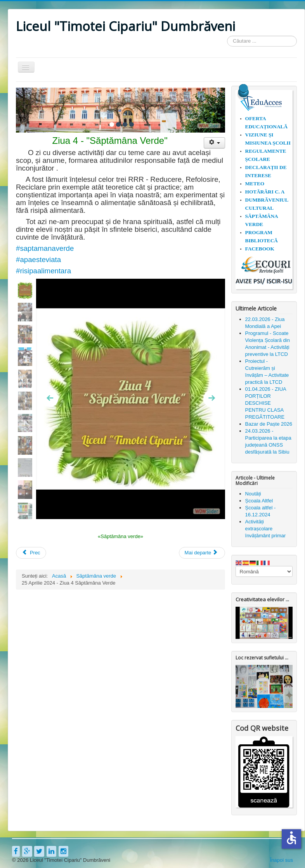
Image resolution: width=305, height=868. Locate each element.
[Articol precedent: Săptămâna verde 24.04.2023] (31, 552)
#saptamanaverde (45, 248)
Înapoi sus (282, 860)
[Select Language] (264, 571)
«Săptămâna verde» (120, 536)
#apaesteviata (38, 260)
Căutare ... (227, 36)
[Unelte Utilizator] (214, 143)
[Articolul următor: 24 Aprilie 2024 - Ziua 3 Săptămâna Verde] (202, 552)
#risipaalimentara (43, 271)
